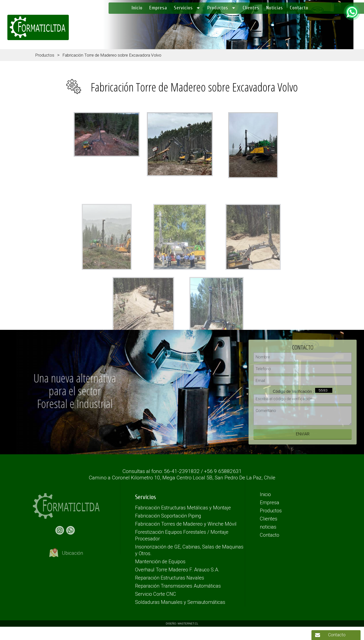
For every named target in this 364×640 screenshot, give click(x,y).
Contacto (337, 635)
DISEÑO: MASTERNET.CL (182, 624)
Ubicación (66, 556)
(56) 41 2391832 (348, 29)
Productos (45, 55)
